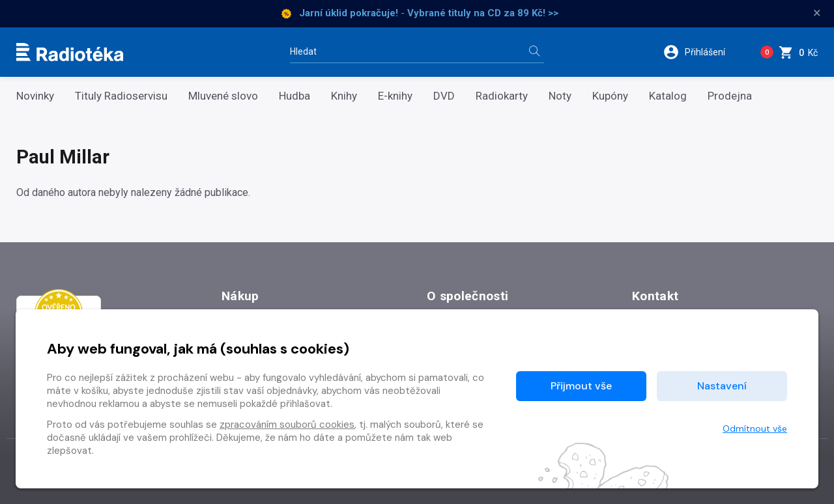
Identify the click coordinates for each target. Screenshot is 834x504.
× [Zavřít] (817, 13)
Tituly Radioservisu (121, 96)
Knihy (344, 96)
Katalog (668, 96)
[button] (703, 52)
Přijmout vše (581, 386)
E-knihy (395, 96)
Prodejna (730, 96)
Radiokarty (502, 96)
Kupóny (610, 96)
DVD (444, 96)
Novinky (35, 96)
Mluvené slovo (223, 96)
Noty (560, 96)
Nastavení (722, 386)
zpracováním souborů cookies (287, 425)
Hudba (295, 96)
